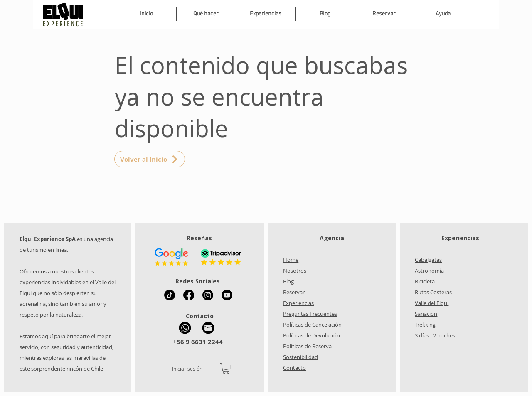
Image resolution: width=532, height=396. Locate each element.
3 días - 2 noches (435, 335)
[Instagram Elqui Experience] (208, 295)
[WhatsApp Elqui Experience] (185, 328)
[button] (266, 14)
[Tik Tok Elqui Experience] (170, 295)
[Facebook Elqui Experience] (189, 295)
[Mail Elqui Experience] (208, 328)
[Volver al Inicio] (150, 159)
